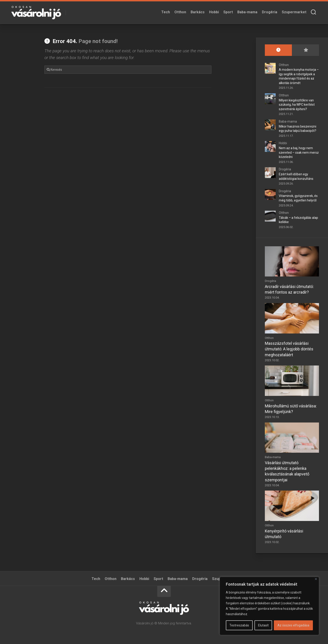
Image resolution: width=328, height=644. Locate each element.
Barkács (198, 12)
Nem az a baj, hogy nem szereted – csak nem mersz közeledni (299, 152)
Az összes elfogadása (293, 625)
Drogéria (270, 12)
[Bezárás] (316, 579)
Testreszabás (239, 625)
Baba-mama (247, 12)
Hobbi (214, 12)
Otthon (180, 12)
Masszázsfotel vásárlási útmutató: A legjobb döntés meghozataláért (289, 349)
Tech (166, 12)
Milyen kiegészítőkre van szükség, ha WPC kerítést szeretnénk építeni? (297, 105)
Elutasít (263, 625)
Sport (228, 12)
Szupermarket (294, 12)
